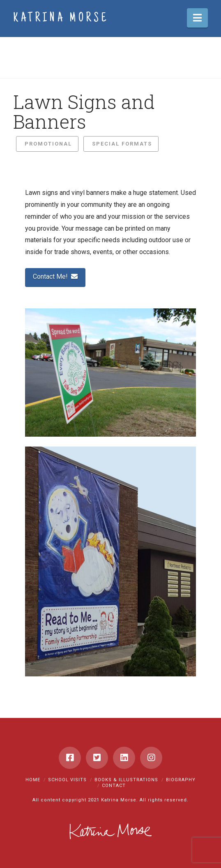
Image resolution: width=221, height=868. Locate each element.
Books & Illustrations (126, 780)
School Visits (67, 780)
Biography (181, 780)
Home (33, 780)
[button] (197, 18)
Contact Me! (55, 277)
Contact (114, 786)
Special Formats (122, 144)
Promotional (48, 144)
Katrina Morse (61, 19)
